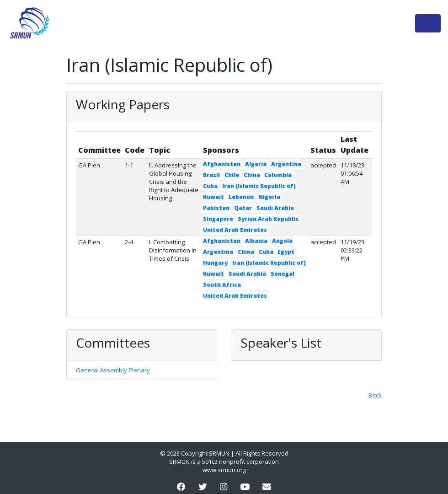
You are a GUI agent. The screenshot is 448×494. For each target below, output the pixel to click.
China (252, 175)
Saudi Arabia (275, 208)
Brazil (211, 175)
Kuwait (213, 197)
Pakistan (216, 208)
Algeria (256, 164)
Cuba (210, 186)
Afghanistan (222, 164)
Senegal (283, 274)
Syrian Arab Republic (268, 219)
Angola (282, 241)
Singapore (218, 219)
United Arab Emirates (235, 230)
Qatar (243, 208)
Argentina (286, 164)
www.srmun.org (224, 470)
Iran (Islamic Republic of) (259, 186)
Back (375, 395)
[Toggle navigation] (428, 23)
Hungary (215, 263)
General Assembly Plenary (113, 370)
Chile (232, 175)
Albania (256, 241)
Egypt (286, 252)
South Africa (222, 285)
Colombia (278, 175)
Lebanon (241, 197)
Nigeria (269, 197)
